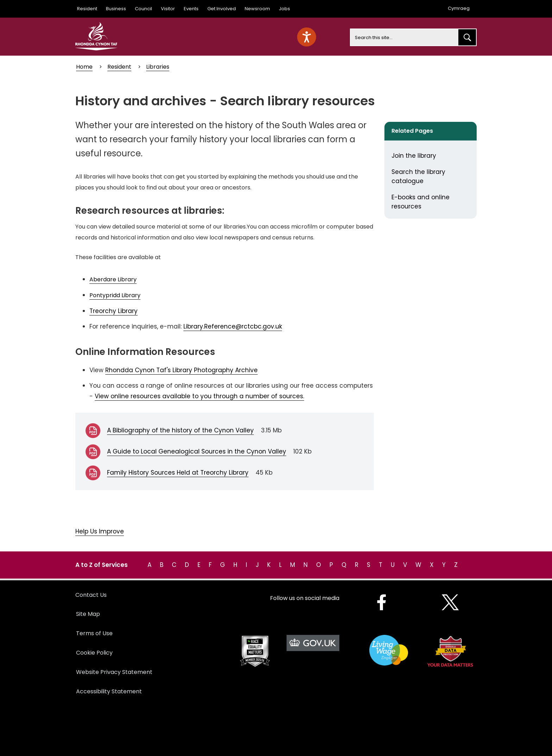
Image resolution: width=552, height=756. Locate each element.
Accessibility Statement (109, 691)
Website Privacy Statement (114, 672)
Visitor (168, 9)
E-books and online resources (421, 202)
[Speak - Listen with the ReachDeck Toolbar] (307, 37)
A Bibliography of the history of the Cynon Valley (180, 430)
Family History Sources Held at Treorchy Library (178, 473)
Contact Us (91, 595)
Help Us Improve (100, 531)
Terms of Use (94, 633)
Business (116, 9)
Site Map (88, 614)
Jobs (284, 9)
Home (84, 67)
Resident (87, 9)
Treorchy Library (114, 311)
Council (143, 9)
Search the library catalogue (418, 176)
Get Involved (222, 9)
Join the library (414, 156)
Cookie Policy (94, 653)
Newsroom (257, 9)
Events (191, 9)
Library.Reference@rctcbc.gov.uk (233, 326)
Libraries (158, 67)
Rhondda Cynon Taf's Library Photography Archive (181, 370)
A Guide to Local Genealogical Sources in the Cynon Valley (197, 451)
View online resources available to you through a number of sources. (199, 396)
